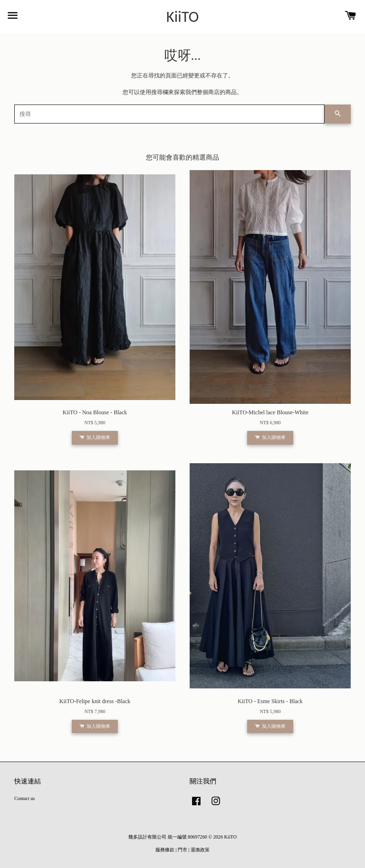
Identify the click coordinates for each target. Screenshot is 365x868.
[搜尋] (169, 114)
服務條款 (165, 850)
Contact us (24, 798)
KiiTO (183, 17)
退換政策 (200, 850)
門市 (182, 850)
